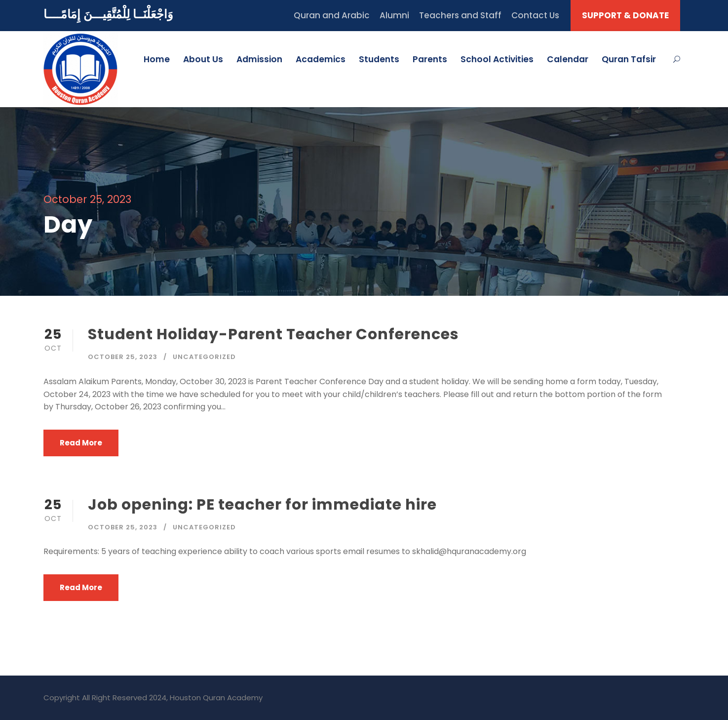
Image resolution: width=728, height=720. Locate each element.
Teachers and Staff (460, 15)
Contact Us (535, 15)
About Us (203, 59)
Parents (430, 59)
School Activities (497, 59)
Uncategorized (204, 357)
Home (157, 59)
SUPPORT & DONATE (625, 15)
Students (379, 59)
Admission (259, 59)
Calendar (568, 59)
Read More (81, 443)
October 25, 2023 (123, 357)
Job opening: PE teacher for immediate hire (262, 505)
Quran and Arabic (332, 15)
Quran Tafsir (629, 59)
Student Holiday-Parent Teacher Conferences (273, 334)
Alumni (394, 15)
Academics (321, 59)
